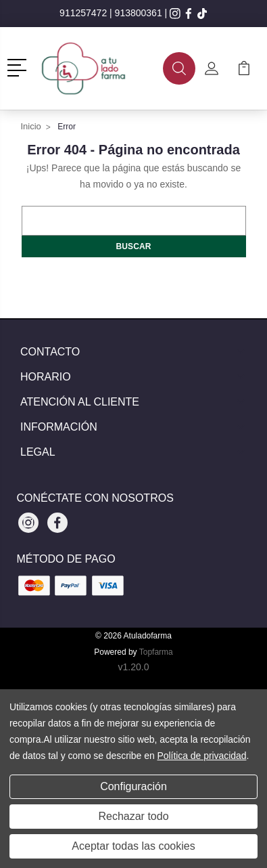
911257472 (83, 13)
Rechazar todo (133, 816)
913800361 (139, 13)
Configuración (133, 786)
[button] (19, 66)
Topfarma (156, 652)
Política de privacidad (201, 756)
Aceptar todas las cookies (133, 846)
